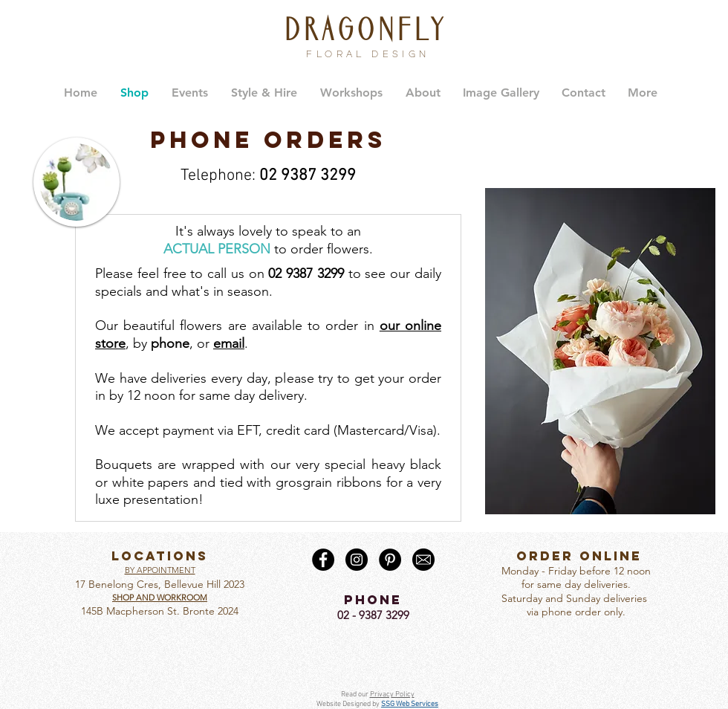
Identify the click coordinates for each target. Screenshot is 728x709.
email (229, 343)
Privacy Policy (392, 695)
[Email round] (423, 560)
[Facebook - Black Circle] (323, 560)
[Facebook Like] (373, 649)
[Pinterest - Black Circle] (390, 560)
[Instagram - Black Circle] (357, 560)
